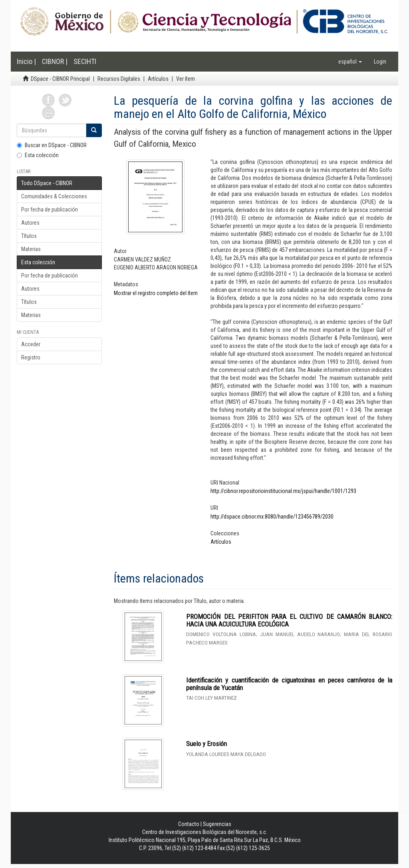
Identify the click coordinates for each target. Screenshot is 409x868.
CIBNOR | (55, 61)
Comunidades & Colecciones (54, 196)
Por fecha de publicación (50, 210)
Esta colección (38, 155)
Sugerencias (217, 824)
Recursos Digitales (119, 79)
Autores (30, 223)
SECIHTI (85, 61)
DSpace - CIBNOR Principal (60, 79)
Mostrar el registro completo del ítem (156, 293)
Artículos (158, 79)
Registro (31, 357)
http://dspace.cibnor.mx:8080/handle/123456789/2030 (272, 517)
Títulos (29, 236)
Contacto (189, 824)
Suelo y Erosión (206, 744)
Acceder (31, 344)
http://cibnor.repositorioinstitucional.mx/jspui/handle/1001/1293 (283, 491)
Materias (31, 249)
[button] (350, 62)
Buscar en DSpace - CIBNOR (52, 145)
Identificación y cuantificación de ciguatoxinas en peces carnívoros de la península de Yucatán (289, 684)
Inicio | (26, 61)
